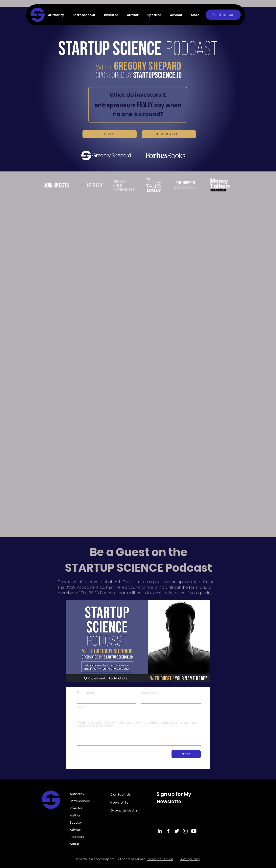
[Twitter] (177, 831)
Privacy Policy (190, 859)
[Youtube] (194, 831)
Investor (76, 808)
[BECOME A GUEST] (169, 134)
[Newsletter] (125, 802)
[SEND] (186, 754)
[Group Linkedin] (126, 810)
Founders (77, 837)
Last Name (150, 693)
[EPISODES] (110, 134)
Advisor (75, 830)
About (75, 844)
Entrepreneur (80, 801)
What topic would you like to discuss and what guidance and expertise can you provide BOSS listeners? (136, 724)
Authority (77, 794)
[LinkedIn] (160, 831)
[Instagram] (185, 831)
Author (75, 815)
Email (81, 707)
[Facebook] (168, 831)
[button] (57, 15)
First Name (85, 693)
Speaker (76, 823)
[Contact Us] (223, 15)
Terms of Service (160, 859)
